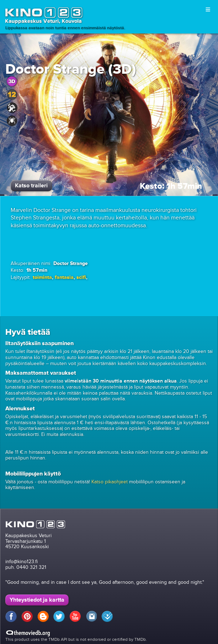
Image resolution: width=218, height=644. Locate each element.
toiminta (42, 277)
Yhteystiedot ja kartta (37, 600)
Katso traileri (31, 186)
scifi (81, 277)
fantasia (64, 277)
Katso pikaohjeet (110, 482)
